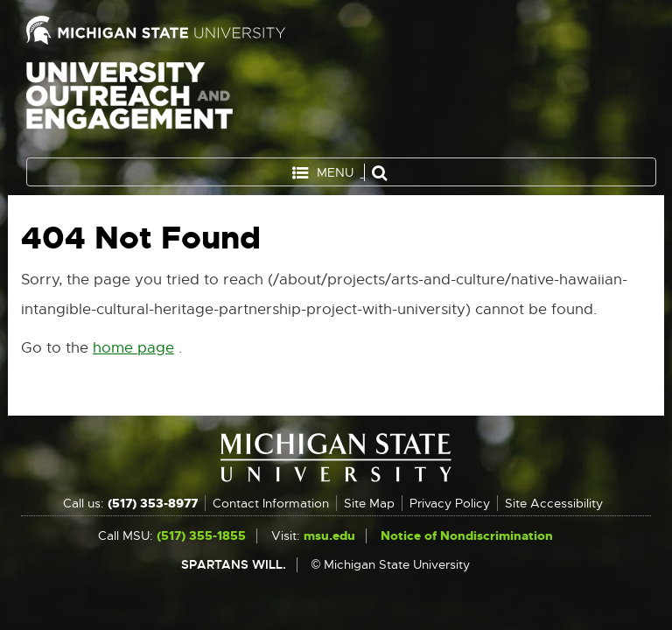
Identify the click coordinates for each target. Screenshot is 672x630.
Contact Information (271, 503)
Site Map (369, 503)
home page (133, 348)
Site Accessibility (554, 503)
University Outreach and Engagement (129, 105)
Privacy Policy (450, 503)
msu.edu (329, 535)
